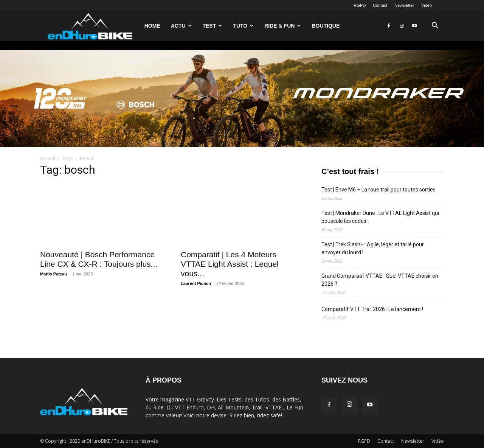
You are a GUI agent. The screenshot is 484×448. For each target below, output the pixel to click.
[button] (435, 26)
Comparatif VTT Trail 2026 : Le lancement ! (372, 309)
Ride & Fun (282, 26)
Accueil (48, 158)
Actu (181, 26)
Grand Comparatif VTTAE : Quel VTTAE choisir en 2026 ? (380, 280)
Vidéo (427, 5)
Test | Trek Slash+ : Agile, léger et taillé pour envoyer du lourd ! (373, 248)
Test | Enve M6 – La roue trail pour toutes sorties (379, 190)
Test (213, 26)
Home (152, 26)
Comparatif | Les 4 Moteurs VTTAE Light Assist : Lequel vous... (230, 264)
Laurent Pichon (196, 283)
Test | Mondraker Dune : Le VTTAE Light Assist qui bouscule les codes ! (380, 217)
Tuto (243, 26)
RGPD (360, 5)
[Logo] (90, 26)
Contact (380, 5)
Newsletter (404, 5)
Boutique (326, 26)
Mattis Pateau (54, 274)
